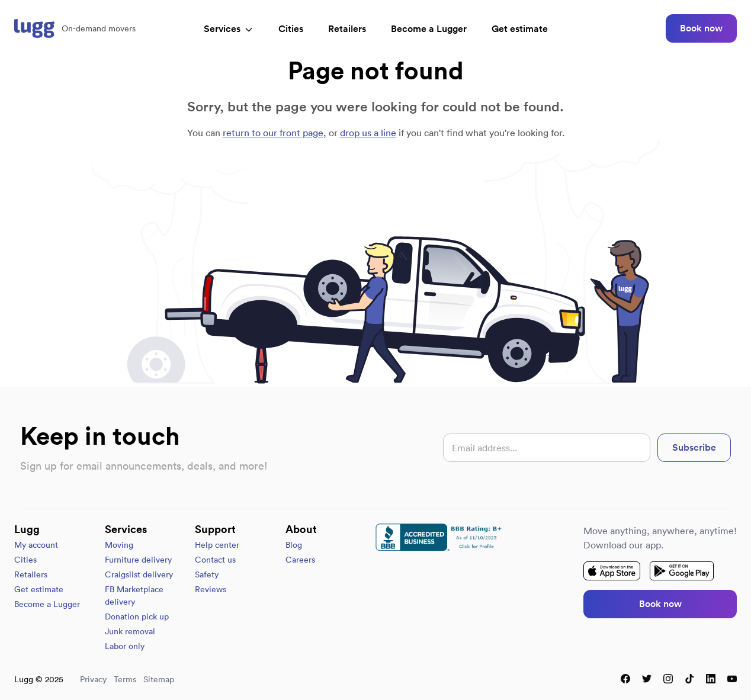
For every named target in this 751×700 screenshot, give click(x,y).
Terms (125, 679)
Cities (291, 29)
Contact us (215, 560)
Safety (207, 574)
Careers (300, 560)
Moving (119, 545)
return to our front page (273, 133)
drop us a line (368, 133)
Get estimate (520, 29)
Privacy (93, 679)
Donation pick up (137, 616)
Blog (294, 545)
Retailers (347, 29)
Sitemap (159, 679)
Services (229, 29)
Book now (701, 28)
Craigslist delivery (139, 574)
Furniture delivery (138, 560)
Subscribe (694, 447)
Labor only (125, 646)
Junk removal (130, 631)
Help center (217, 545)
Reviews (211, 589)
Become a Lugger (47, 604)
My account (36, 545)
